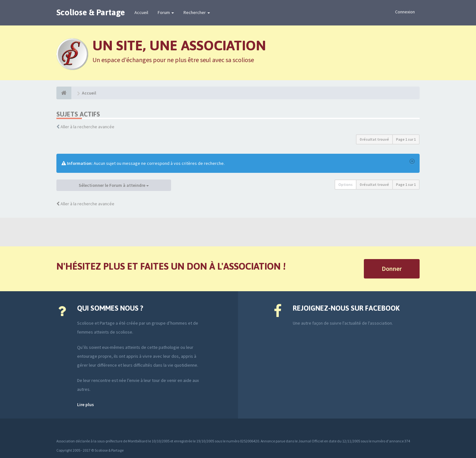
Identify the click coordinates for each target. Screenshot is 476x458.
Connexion (405, 12)
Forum (166, 12)
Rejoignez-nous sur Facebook (346, 308)
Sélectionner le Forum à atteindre (114, 185)
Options (346, 184)
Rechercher (197, 12)
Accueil (141, 12)
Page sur (406, 139)
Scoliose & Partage (91, 12)
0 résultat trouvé (374, 139)
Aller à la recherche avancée (87, 127)
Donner (392, 268)
